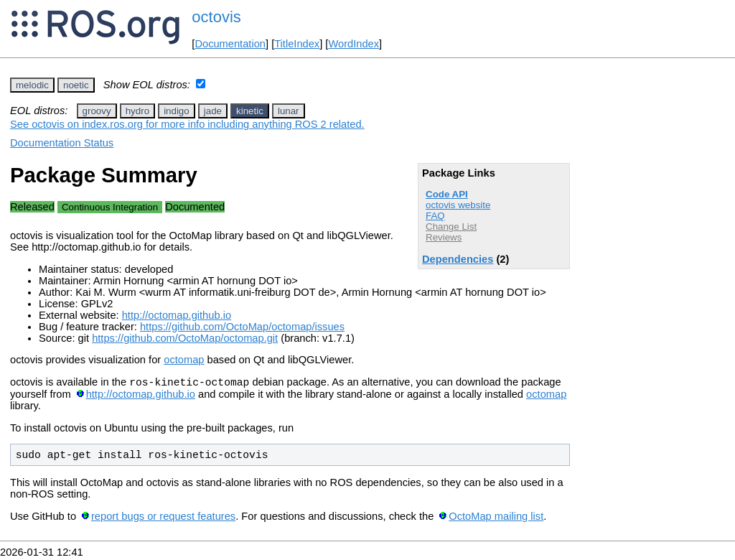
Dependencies (458, 259)
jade (213, 111)
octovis (216, 17)
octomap (184, 360)
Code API (447, 194)
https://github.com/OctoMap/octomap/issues (242, 327)
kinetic (250, 111)
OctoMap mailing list (496, 518)
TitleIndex (297, 44)
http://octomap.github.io (177, 315)
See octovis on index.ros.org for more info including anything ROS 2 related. (187, 124)
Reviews (444, 237)
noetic (76, 85)
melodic (32, 85)
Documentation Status (62, 143)
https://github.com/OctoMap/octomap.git (185, 338)
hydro (137, 111)
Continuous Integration (110, 207)
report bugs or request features (163, 518)
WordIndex (354, 44)
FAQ (435, 216)
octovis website (458, 205)
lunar (289, 111)
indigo (177, 111)
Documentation (230, 44)
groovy (97, 111)
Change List (451, 227)
